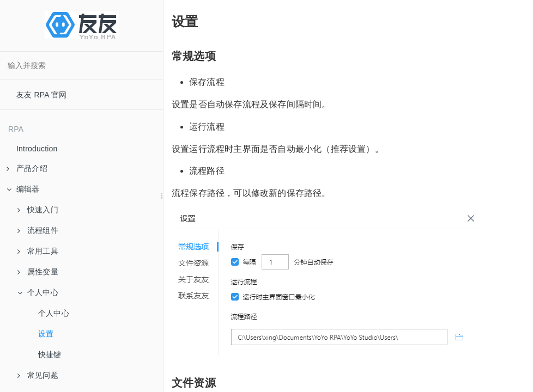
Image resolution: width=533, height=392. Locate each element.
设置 (46, 334)
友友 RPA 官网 (42, 95)
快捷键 (50, 354)
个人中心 (54, 313)
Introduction (37, 149)
